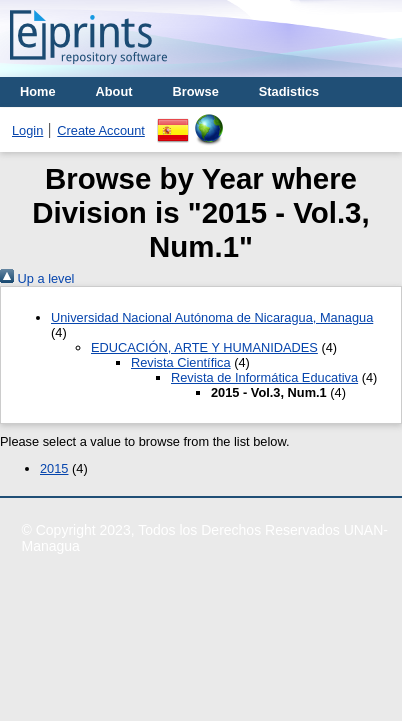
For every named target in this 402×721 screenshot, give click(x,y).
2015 (54, 468)
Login (27, 130)
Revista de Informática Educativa (264, 377)
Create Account (101, 130)
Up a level (37, 278)
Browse (196, 91)
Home (38, 91)
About (114, 91)
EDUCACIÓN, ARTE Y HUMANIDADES (204, 347)
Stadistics (289, 91)
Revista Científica (181, 362)
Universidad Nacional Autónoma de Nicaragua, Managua (212, 317)
